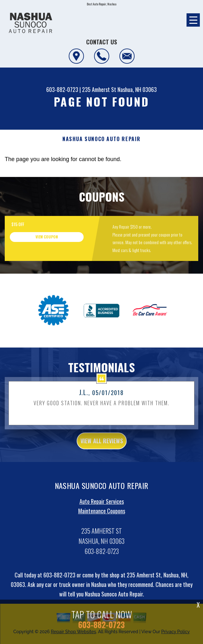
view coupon (47, 237)
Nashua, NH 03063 (137, 89)
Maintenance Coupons (102, 519)
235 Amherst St (99, 89)
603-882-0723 (62, 89)
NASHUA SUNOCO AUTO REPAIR (101, 139)
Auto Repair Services (102, 509)
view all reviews (102, 448)
